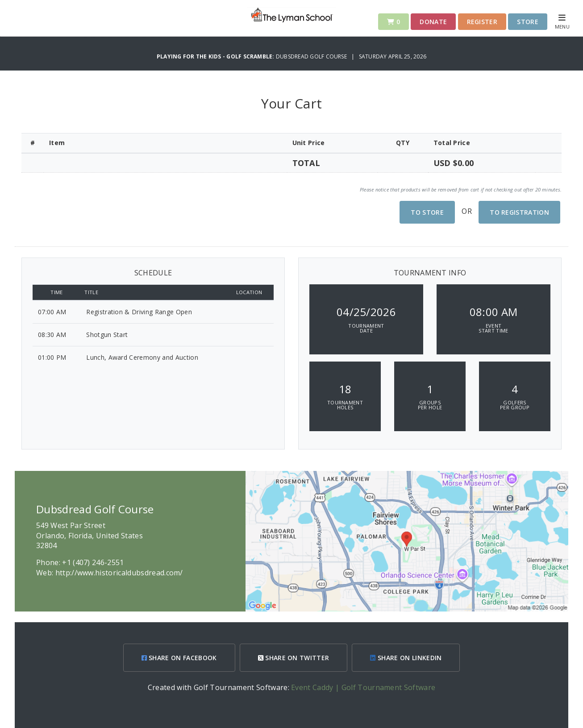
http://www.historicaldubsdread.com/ (119, 573)
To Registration (519, 212)
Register (482, 22)
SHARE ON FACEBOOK (179, 658)
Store (528, 22)
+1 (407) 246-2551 (93, 562)
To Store (427, 212)
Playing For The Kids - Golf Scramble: (216, 56)
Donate (433, 22)
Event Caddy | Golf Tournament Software (363, 687)
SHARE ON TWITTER (294, 658)
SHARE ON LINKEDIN (406, 658)
